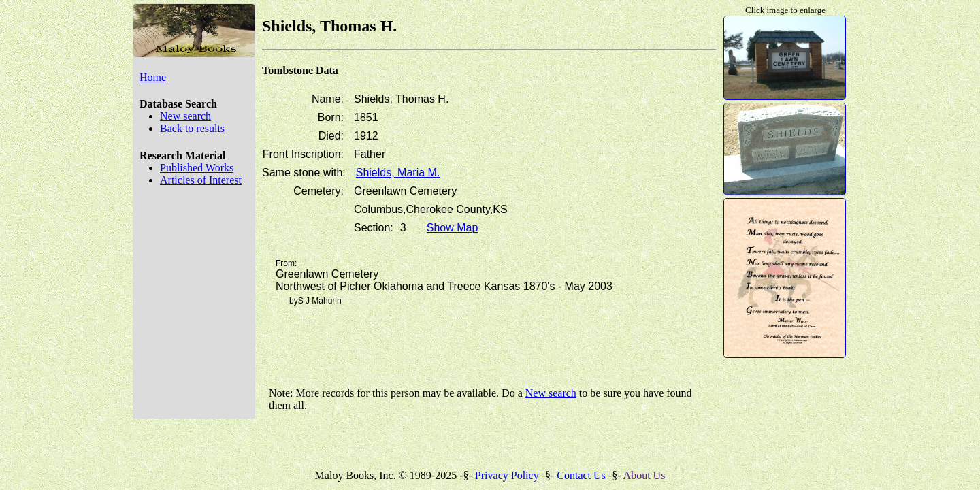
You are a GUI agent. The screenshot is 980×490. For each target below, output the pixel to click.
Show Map (453, 228)
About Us (644, 475)
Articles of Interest (201, 180)
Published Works (197, 168)
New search (185, 116)
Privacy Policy (507, 475)
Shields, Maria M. (398, 173)
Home (153, 77)
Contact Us (581, 475)
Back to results (192, 128)
